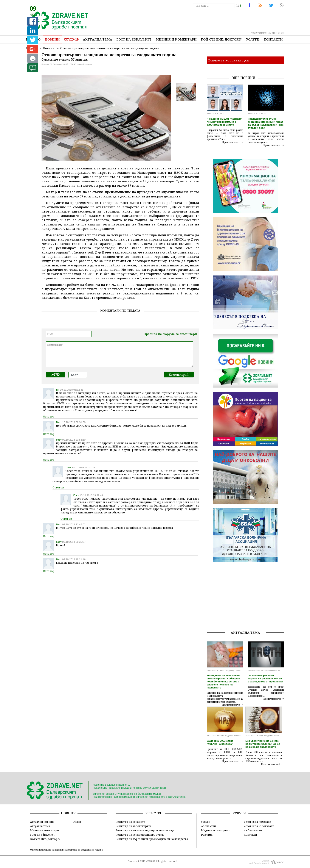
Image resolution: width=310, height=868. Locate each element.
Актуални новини (42, 822)
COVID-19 (71, 39)
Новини (52, 39)
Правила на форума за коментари (170, 334)
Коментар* (120, 354)
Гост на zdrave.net (134, 39)
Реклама (207, 835)
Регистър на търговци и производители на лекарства (152, 839)
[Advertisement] (205, 19)
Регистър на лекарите (130, 822)
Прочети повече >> (233, 142)
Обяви (77, 822)
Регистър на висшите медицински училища (145, 830)
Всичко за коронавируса (229, 60)
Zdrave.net (133, 861)
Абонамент (209, 826)
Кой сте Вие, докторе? (221, 39)
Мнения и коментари (176, 39)
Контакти (273, 39)
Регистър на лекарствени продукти (140, 835)
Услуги (253, 39)
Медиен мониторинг (215, 830)
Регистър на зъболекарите (134, 826)
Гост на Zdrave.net (42, 835)
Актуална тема (98, 39)
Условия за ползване (257, 822)
